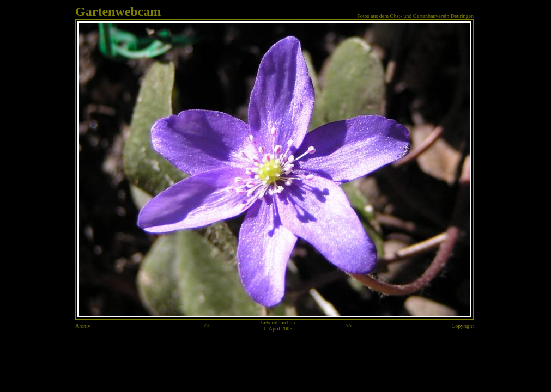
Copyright (463, 326)
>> (349, 326)
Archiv (83, 326)
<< (206, 326)
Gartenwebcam (118, 11)
